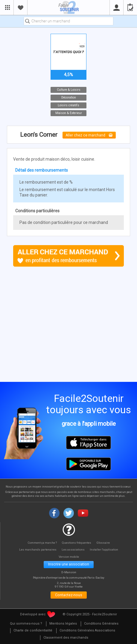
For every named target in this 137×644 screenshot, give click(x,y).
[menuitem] (26, 625)
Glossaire (104, 543)
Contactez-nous (69, 596)
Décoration (69, 97)
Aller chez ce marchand (89, 135)
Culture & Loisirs (69, 90)
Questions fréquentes (77, 543)
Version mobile (69, 556)
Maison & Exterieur (69, 113)
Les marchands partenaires (37, 550)
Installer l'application (105, 550)
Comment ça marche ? (42, 543)
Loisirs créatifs (68, 105)
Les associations (74, 550)
